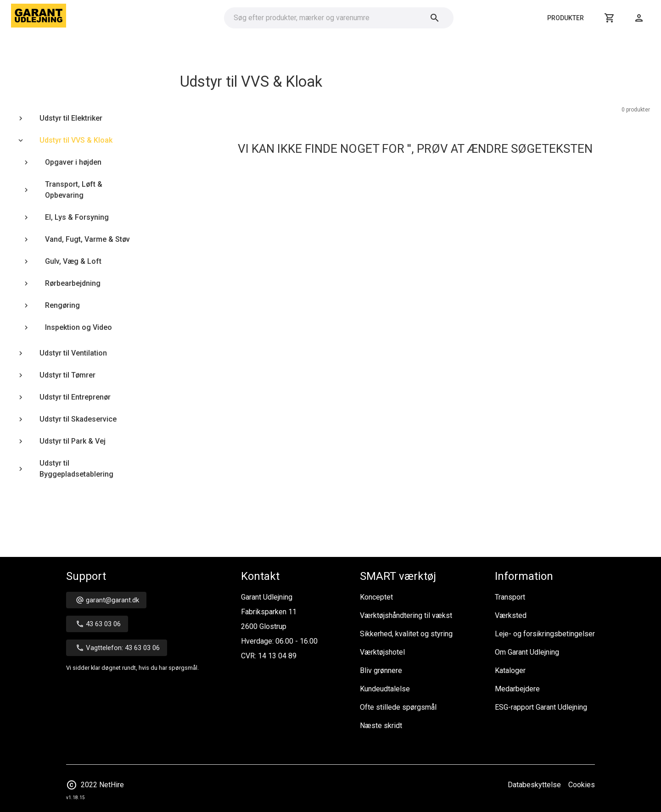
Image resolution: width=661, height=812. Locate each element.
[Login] (639, 18)
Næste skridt (381, 726)
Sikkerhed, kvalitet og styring (406, 634)
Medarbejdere (517, 689)
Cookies (582, 785)
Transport (510, 597)
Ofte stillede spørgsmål (398, 707)
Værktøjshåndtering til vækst (406, 615)
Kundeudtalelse (385, 689)
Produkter (566, 18)
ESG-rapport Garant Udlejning (541, 707)
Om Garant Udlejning (527, 652)
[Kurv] (610, 18)
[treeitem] (77, 118)
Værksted (511, 615)
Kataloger (510, 670)
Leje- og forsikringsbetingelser (545, 634)
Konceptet (376, 597)
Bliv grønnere (381, 670)
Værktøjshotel (382, 652)
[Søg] (435, 18)
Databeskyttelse (534, 785)
